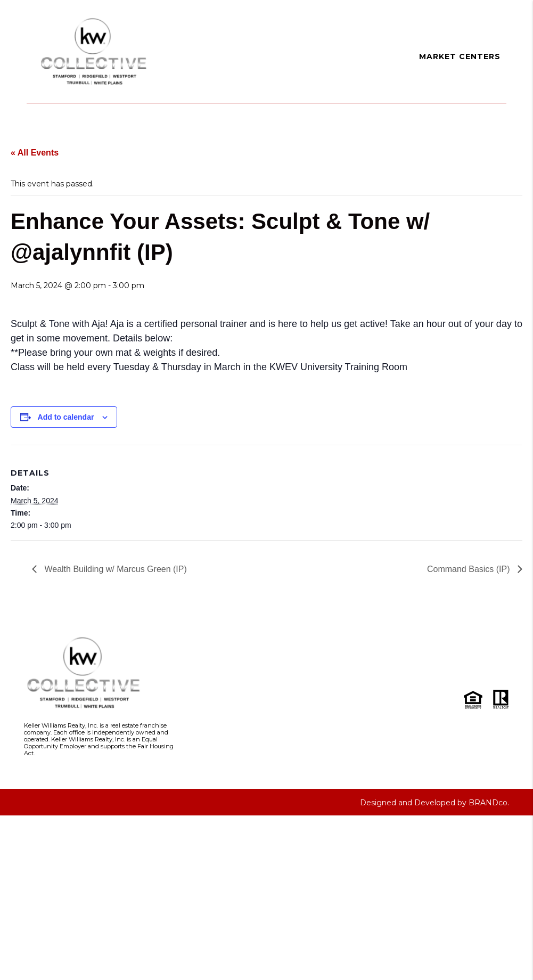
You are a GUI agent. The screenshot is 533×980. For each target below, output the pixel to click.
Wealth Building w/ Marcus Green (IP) (114, 569)
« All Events (35, 153)
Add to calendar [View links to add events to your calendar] (66, 417)
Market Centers (460, 56)
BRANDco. (489, 803)
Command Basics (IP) (470, 569)
